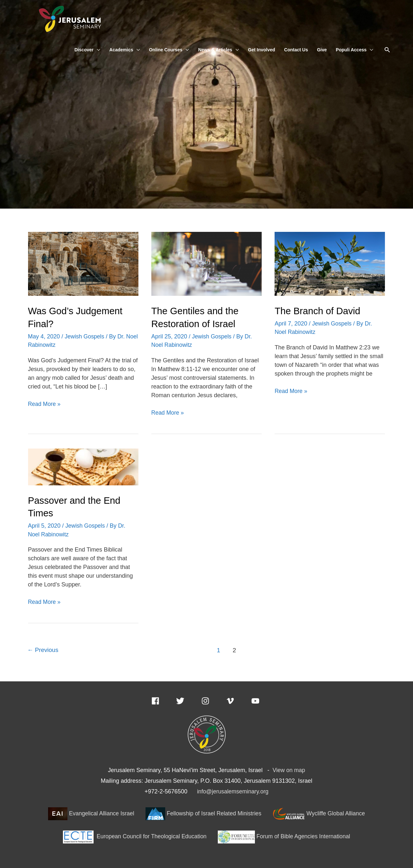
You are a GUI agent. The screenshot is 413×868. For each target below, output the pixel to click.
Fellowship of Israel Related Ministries (204, 812)
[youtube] (257, 700)
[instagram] (213, 700)
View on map (289, 769)
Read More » (45, 403)
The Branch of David (319, 311)
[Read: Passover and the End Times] (83, 466)
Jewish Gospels (85, 336)
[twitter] (188, 700)
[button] (387, 50)
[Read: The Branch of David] (330, 264)
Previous (43, 649)
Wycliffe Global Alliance (321, 812)
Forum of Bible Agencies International (286, 835)
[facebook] (163, 700)
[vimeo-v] (238, 700)
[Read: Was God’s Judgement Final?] (83, 264)
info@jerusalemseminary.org (233, 790)
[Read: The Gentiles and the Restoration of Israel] (206, 264)
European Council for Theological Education (134, 835)
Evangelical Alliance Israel (89, 812)
